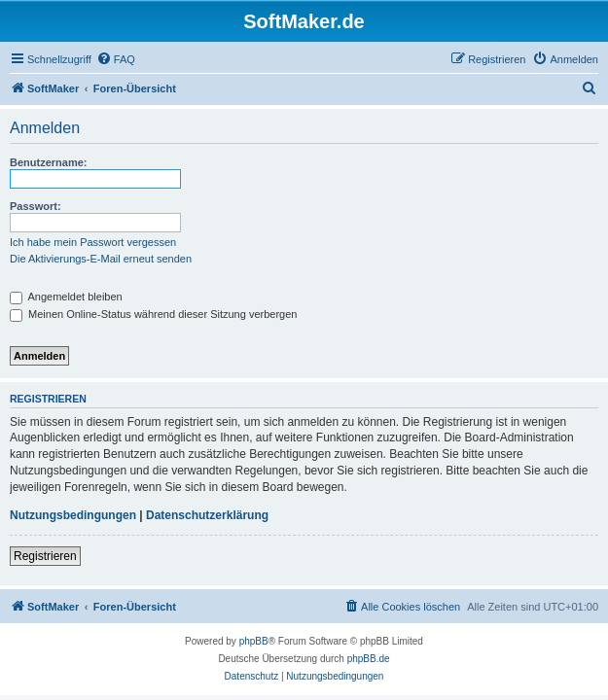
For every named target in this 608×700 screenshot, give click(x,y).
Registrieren (45, 556)
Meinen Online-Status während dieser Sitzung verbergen (153, 314)
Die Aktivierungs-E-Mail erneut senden (101, 259)
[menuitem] (116, 59)
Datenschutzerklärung (207, 515)
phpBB (254, 641)
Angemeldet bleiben (66, 297)
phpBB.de (369, 659)
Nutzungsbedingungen (73, 515)
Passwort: (36, 206)
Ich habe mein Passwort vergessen (93, 242)
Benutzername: (48, 162)
